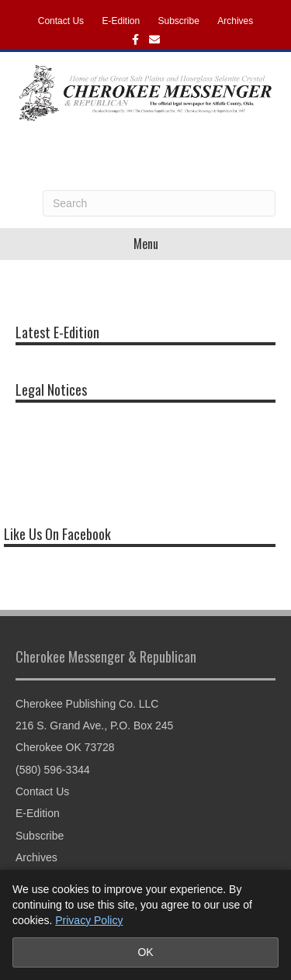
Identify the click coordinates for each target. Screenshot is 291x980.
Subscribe (179, 21)
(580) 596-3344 (53, 770)
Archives (235, 21)
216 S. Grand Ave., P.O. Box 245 (94, 725)
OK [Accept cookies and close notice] (145, 952)
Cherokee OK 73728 (65, 747)
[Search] (159, 203)
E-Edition (121, 21)
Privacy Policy (89, 920)
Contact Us (61, 21)
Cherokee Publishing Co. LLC (87, 704)
